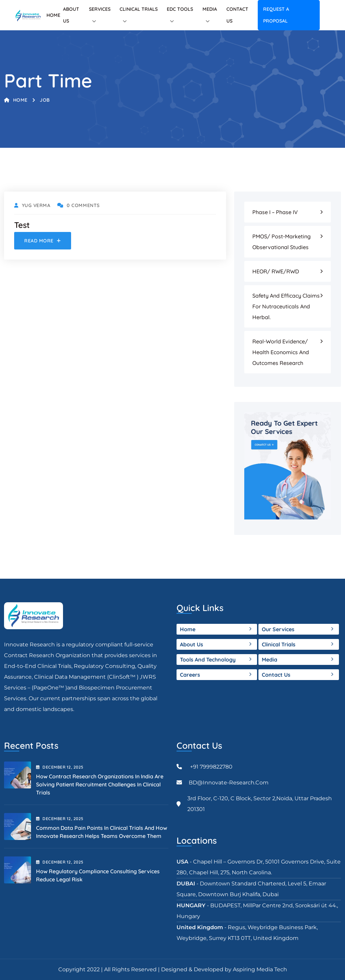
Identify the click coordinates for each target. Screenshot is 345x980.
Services (100, 9)
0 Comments (79, 205)
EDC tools (180, 9)
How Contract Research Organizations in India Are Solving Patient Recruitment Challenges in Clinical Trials (100, 784)
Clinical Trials (139, 9)
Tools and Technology (208, 660)
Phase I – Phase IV (275, 212)
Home (53, 15)
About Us (192, 644)
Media (210, 9)
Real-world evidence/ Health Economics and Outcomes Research (281, 352)
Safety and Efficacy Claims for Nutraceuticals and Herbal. (286, 306)
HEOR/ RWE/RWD (276, 271)
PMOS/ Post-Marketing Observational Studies (281, 242)
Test (22, 225)
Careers (190, 675)
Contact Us (276, 675)
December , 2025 (60, 767)
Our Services (278, 629)
